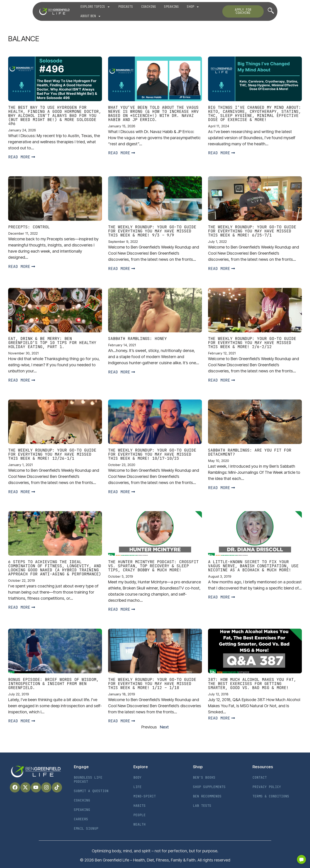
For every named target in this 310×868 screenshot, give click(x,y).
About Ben (91, 16)
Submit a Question (91, 791)
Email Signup (86, 829)
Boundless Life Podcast (88, 780)
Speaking (171, 7)
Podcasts (126, 7)
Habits (139, 806)
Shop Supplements (209, 787)
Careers (81, 819)
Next (164, 727)
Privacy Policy (267, 787)
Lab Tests (202, 806)
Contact (260, 778)
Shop (193, 7)
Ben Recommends (207, 796)
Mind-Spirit (145, 796)
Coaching (148, 7)
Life (137, 787)
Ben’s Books (204, 778)
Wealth (139, 824)
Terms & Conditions (271, 796)
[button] (301, 859)
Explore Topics (95, 7)
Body (137, 778)
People (139, 815)
